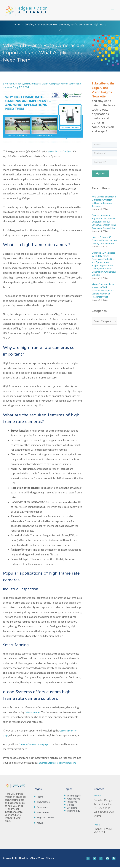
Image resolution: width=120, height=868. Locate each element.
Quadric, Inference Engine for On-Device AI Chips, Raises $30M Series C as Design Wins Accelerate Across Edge (104, 222)
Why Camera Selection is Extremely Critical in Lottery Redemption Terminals (104, 202)
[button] (60, 31)
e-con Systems (25, 84)
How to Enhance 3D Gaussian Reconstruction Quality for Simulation (104, 241)
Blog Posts (9, 84)
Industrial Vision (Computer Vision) (54, 84)
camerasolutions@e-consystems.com (58, 763)
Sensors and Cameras (15, 88)
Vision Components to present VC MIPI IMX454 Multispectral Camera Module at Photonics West (103, 291)
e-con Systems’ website (61, 152)
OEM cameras (33, 713)
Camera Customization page (35, 745)
